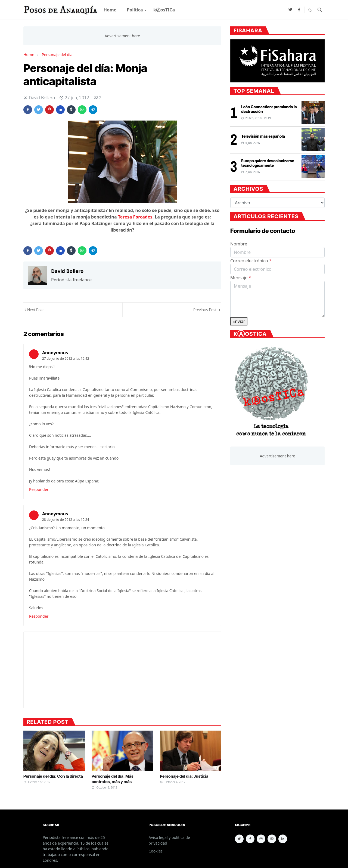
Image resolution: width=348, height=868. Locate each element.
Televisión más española (263, 136)
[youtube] (272, 839)
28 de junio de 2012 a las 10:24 (66, 520)
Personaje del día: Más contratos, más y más (113, 779)
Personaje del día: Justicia (184, 776)
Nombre (239, 244)
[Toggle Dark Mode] (310, 10)
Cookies (156, 851)
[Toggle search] (320, 10)
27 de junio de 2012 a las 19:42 (66, 358)
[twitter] (290, 10)
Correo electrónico (251, 261)
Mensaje (241, 278)
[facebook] (299, 10)
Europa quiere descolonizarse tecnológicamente (268, 163)
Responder (39, 489)
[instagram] (261, 839)
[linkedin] (283, 839)
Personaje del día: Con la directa (53, 776)
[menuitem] (110, 10)
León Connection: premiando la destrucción (269, 109)
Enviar (239, 321)
